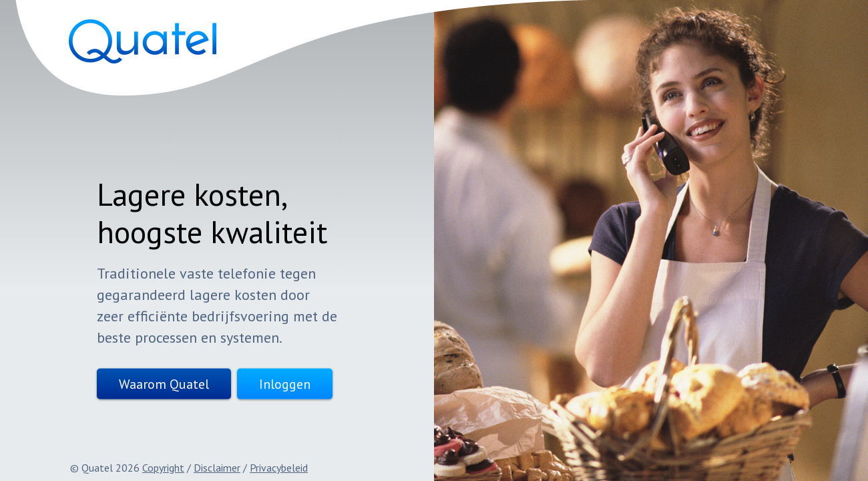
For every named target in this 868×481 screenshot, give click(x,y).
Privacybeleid (279, 468)
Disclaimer (217, 468)
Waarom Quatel (141, 384)
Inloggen (261, 384)
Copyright (163, 468)
